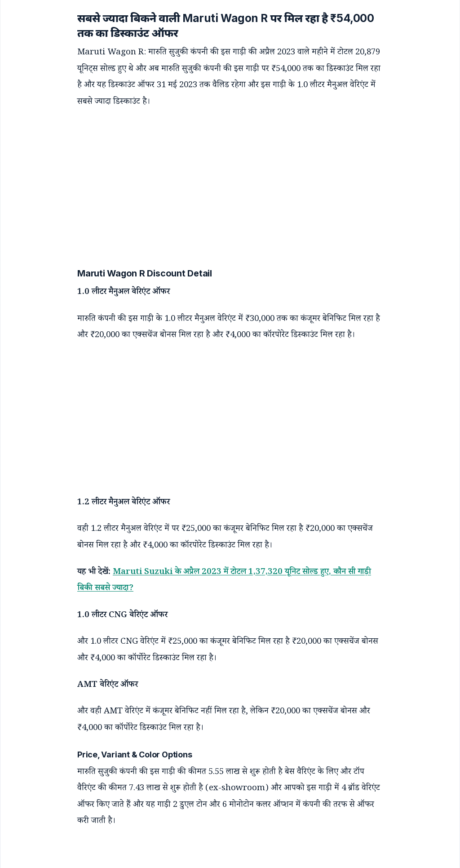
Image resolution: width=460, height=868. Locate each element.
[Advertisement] (221, 178)
